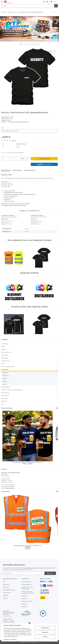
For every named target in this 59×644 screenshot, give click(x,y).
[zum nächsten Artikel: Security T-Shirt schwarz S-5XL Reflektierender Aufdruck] (56, 12)
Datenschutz (6, 584)
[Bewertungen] (28, 547)
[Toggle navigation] (2, 1)
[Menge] (12, 159)
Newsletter (24, 607)
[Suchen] (28, 6)
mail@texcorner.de (10, 488)
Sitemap (5, 598)
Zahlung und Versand (27, 601)
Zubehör (5, 384)
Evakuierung (4, 358)
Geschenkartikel (5, 387)
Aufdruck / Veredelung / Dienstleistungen (12, 390)
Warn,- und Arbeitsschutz (8, 367)
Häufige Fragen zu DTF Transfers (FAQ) (27, 588)
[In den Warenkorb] (2, 48)
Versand (14, 140)
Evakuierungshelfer (27, 584)
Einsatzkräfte (5, 369)
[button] (44, 2)
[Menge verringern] (3, 159)
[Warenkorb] (54, 2)
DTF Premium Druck (6, 352)
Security (9, 120)
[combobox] (29, 131)
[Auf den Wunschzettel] (55, 51)
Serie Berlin (25, 599)
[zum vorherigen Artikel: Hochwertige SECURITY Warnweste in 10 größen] (53, 12)
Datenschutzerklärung (30, 568)
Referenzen (24, 596)
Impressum (6, 587)
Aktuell (3, 347)
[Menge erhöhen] (27, 159)
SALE (2, 404)
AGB (4, 582)
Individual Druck (5, 361)
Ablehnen (45, 637)
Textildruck (4, 401)
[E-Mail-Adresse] (24, 573)
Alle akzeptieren (45, 628)
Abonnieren (50, 573)
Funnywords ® (5, 393)
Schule (3, 364)
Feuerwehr (5, 373)
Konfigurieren (45, 632)
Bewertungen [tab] (17, 170)
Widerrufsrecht (7, 593)
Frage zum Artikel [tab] (30, 170)
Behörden (5, 378)
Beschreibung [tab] (6, 170)
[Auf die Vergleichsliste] (51, 51)
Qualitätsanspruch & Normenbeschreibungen (28, 592)
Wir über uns (25, 604)
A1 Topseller (4, 344)
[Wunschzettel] (47, 2)
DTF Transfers (5, 355)
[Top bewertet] (57, 491)
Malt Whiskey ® (5, 396)
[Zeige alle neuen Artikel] (57, 408)
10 (38, 44)
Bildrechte (6, 595)
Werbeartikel (5, 398)
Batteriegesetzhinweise (9, 590)
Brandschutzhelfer (26, 582)
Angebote (4, 349)
